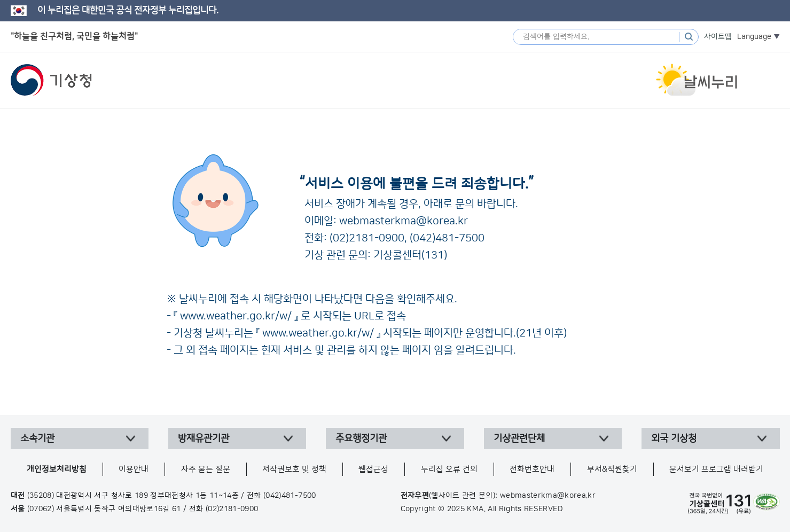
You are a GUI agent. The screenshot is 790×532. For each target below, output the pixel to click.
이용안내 (134, 469)
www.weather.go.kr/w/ (236, 316)
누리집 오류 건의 (449, 469)
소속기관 (37, 439)
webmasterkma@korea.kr (404, 221)
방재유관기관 (204, 439)
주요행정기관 (361, 439)
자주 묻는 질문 (206, 469)
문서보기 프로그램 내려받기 (716, 469)
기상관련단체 (519, 439)
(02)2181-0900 (367, 238)
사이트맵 (718, 37)
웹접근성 (373, 469)
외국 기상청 (674, 439)
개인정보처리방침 (57, 469)
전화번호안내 (532, 469)
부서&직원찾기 (612, 469)
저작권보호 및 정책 (294, 469)
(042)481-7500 (447, 238)
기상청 (51, 80)
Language (754, 37)
